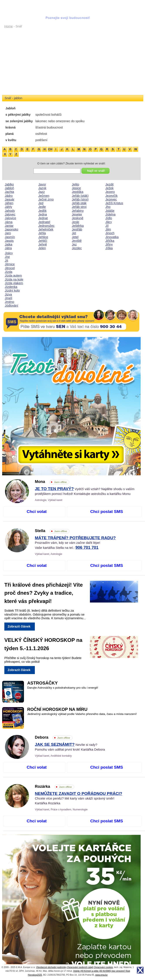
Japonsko (12, 229)
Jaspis (9, 241)
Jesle (76, 222)
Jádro (9, 196)
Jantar (9, 226)
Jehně (43, 244)
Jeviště (77, 241)
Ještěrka (78, 226)
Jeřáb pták (79, 203)
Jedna (43, 214)
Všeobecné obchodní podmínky (51, 967)
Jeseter (77, 214)
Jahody (10, 211)
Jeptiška (78, 192)
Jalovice (10, 218)
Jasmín (10, 237)
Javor (42, 184)
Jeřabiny (78, 211)
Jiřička (110, 241)
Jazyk (42, 188)
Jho (108, 207)
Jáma (9, 222)
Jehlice (43, 237)
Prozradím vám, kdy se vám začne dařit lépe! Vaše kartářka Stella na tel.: (75, 543)
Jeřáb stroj (79, 207)
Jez (74, 244)
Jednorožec (46, 226)
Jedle (42, 207)
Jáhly (8, 207)
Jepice (76, 188)
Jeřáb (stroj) (80, 199)
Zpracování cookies (104, 967)
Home (8, 26)
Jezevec (111, 199)
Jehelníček (46, 229)
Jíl (107, 226)
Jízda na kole (14, 279)
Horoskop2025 (35, 975)
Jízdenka (11, 287)
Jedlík (42, 211)
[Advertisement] (71, 62)
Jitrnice (10, 264)
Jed (41, 203)
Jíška (109, 248)
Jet (74, 233)
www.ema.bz (101, 975)
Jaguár (10, 199)
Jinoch (110, 233)
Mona (52, 482)
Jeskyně (78, 218)
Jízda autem (13, 275)
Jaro (8, 233)
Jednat (43, 218)
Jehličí (43, 241)
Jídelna (110, 214)
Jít (6, 260)
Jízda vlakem (14, 283)
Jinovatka (112, 237)
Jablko (9, 184)
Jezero (110, 192)
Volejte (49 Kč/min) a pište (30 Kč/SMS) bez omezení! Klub (102, 971)
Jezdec (77, 248)
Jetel (75, 237)
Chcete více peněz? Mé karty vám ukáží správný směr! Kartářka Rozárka (78, 798)
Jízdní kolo (12, 290)
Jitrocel (10, 268)
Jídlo (109, 218)
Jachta (9, 192)
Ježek (110, 188)
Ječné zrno (46, 199)
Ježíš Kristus (114, 203)
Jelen (42, 248)
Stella (52, 531)
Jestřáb (77, 229)
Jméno (9, 302)
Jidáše (110, 211)
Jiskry (9, 253)
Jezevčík (111, 196)
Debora (54, 737)
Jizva (8, 294)
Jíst (7, 257)
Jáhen (9, 203)
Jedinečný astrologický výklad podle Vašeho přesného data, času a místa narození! (82, 714)
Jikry (109, 222)
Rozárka (55, 786)
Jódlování (12, 306)
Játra (8, 248)
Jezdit (110, 184)
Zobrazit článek (19, 626)
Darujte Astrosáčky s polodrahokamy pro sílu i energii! (63, 688)
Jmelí (8, 298)
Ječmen (44, 196)
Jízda (8, 272)
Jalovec (10, 214)
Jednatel (44, 222)
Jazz (42, 192)
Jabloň (9, 188)
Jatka (8, 244)
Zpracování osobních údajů (80, 967)
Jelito (76, 184)
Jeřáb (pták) (80, 196)
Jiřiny (109, 244)
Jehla (42, 233)
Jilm (108, 229)
